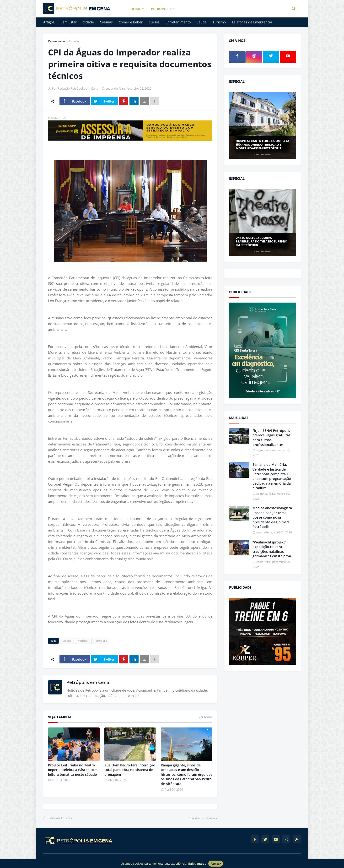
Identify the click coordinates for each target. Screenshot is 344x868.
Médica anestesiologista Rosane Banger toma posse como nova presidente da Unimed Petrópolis (272, 517)
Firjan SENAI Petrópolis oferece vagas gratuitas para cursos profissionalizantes (271, 438)
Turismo (219, 22)
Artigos (49, 22)
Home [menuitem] (136, 9)
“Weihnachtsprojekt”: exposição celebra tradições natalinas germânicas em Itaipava (272, 549)
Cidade (88, 22)
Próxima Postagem (201, 818)
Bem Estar (69, 22)
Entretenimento (178, 22)
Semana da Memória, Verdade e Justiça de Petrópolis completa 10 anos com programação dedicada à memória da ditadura (272, 476)
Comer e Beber (131, 22)
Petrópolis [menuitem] (161, 9)
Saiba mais (197, 864)
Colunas (106, 22)
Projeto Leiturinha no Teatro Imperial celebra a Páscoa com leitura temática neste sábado (73, 770)
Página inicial (57, 41)
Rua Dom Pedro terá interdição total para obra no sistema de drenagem (130, 770)
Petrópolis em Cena (88, 682)
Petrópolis (100, 641)
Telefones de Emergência (252, 22)
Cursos (154, 22)
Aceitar (216, 864)
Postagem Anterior (59, 818)
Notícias (83, 641)
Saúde (202, 22)
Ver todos (205, 717)
